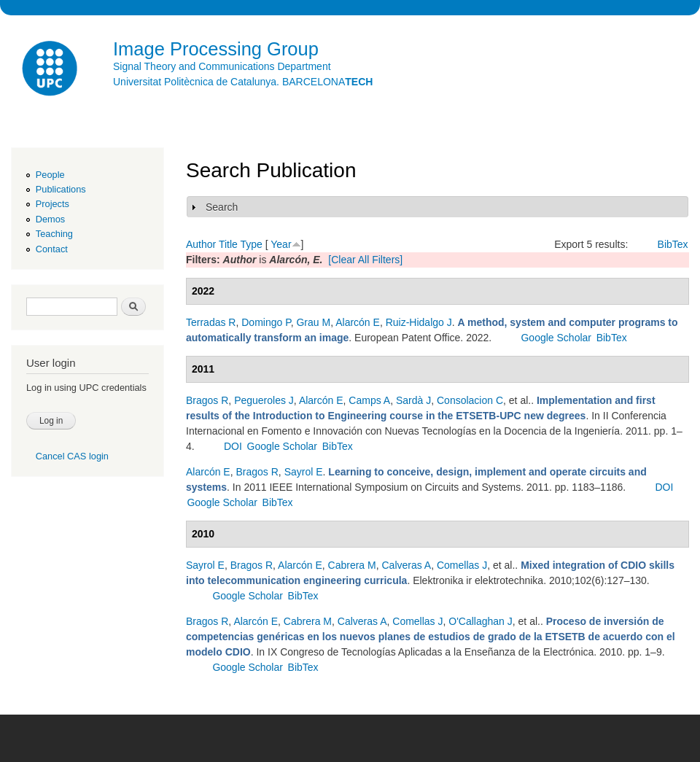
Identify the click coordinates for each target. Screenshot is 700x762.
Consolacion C (470, 400)
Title (228, 244)
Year (281, 244)
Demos (50, 219)
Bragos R (207, 400)
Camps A (369, 400)
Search (222, 207)
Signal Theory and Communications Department (222, 66)
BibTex (673, 244)
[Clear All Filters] (365, 260)
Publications (61, 189)
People (50, 175)
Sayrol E (304, 472)
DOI (233, 446)
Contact (52, 249)
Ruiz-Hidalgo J (419, 322)
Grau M (313, 322)
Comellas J (462, 565)
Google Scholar (556, 338)
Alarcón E (358, 322)
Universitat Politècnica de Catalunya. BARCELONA (243, 82)
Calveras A (406, 565)
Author (201, 244)
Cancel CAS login (72, 456)
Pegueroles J (264, 400)
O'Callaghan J (481, 621)
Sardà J (413, 400)
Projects (52, 204)
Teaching (54, 234)
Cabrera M (352, 565)
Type (251, 244)
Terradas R (211, 322)
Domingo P (266, 322)
